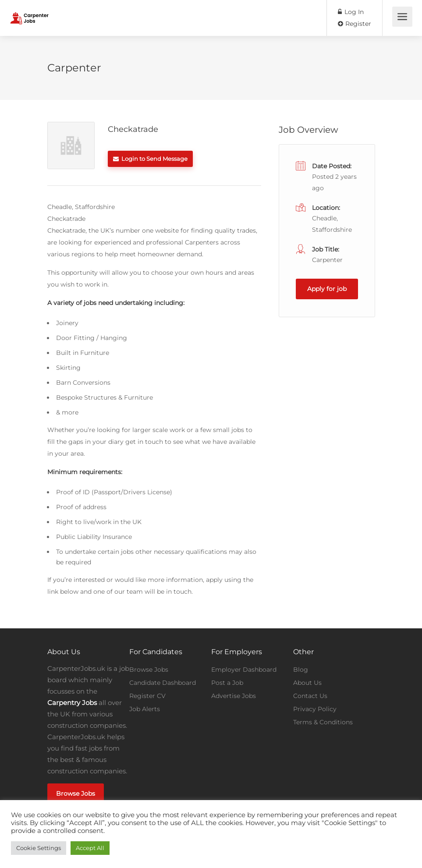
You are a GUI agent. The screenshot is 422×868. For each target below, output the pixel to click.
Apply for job (327, 289)
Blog (301, 670)
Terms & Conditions (323, 722)
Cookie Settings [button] (39, 848)
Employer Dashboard (244, 670)
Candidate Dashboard (163, 683)
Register (355, 24)
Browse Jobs (76, 794)
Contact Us (310, 696)
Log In (351, 12)
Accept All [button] (90, 848)
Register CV (147, 696)
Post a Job (227, 683)
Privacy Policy (315, 709)
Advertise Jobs (234, 696)
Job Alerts (145, 709)
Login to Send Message (150, 159)
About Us (307, 683)
